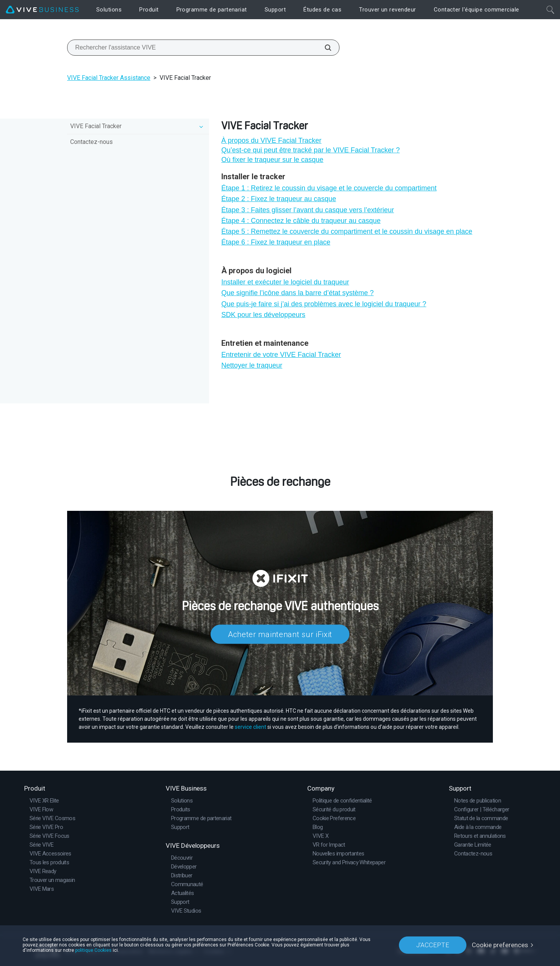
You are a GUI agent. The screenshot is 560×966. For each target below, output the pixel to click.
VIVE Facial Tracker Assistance (109, 78)
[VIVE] (42, 10)
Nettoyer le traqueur (252, 365)
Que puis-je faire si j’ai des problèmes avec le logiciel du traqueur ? (324, 304)
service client (250, 727)
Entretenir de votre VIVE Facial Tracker (281, 355)
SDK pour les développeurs (263, 315)
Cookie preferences (500, 945)
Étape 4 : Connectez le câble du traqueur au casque (301, 221)
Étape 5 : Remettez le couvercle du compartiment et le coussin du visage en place (347, 231)
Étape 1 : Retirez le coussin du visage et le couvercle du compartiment (329, 188)
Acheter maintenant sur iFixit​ (280, 634)
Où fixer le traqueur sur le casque (272, 160)
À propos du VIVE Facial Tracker (271, 140)
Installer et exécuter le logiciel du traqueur (285, 282)
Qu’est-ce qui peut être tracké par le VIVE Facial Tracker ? (310, 150)
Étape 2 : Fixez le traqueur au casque (279, 199)
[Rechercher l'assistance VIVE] (324, 48)
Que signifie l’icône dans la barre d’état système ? (297, 293)
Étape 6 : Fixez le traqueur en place (276, 242)
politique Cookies (93, 950)
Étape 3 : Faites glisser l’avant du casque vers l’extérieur (308, 210)
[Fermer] (550, 10)
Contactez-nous (91, 142)
